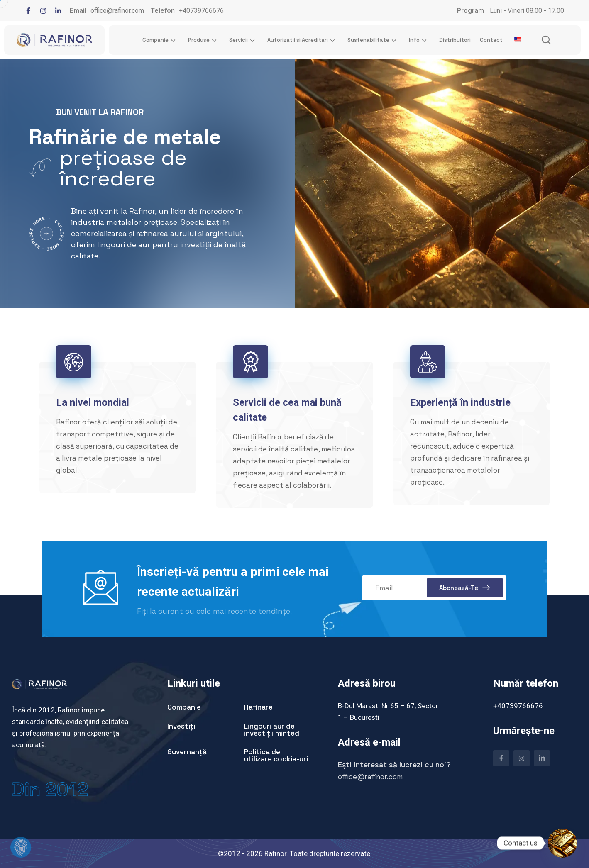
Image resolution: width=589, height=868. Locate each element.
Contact (491, 40)
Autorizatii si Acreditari (303, 40)
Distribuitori (455, 40)
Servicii (244, 40)
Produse (204, 40)
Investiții (182, 726)
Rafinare (258, 707)
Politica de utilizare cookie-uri (276, 755)
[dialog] (15, 853)
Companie (161, 40)
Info (419, 40)
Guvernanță (187, 752)
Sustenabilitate (374, 40)
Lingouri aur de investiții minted (272, 730)
